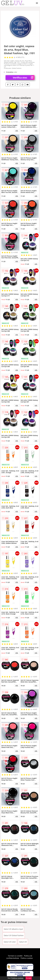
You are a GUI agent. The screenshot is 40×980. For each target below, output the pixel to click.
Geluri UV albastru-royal (13, 929)
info (17, 131)
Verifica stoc (24, 78)
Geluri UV (23, 942)
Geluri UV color (10, 942)
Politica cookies (27, 958)
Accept (29, 978)
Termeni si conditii (15, 956)
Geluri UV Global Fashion (14, 935)
